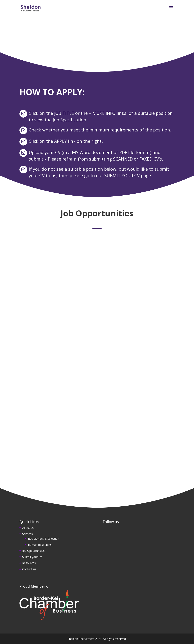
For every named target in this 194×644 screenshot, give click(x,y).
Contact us (29, 569)
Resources (29, 563)
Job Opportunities (33, 551)
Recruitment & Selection (44, 539)
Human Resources (40, 545)
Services (27, 534)
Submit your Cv (32, 557)
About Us (28, 528)
